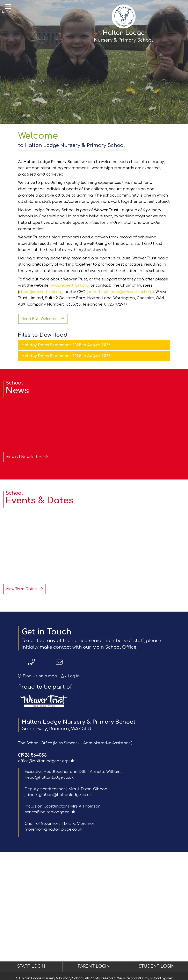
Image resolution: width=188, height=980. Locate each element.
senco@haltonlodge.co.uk (50, 812)
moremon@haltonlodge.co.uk (53, 829)
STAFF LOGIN (31, 966)
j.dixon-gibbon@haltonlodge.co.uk (58, 795)
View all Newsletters (27, 457)
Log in (70, 676)
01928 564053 (32, 755)
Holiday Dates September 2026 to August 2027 (66, 356)
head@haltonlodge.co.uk (49, 777)
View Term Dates (24, 589)
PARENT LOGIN (94, 966)
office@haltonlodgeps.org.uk (46, 761)
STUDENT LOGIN (157, 966)
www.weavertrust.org (69, 285)
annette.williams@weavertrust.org (120, 292)
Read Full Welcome (43, 319)
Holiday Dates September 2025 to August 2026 (66, 345)
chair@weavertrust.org (41, 292)
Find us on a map (38, 676)
